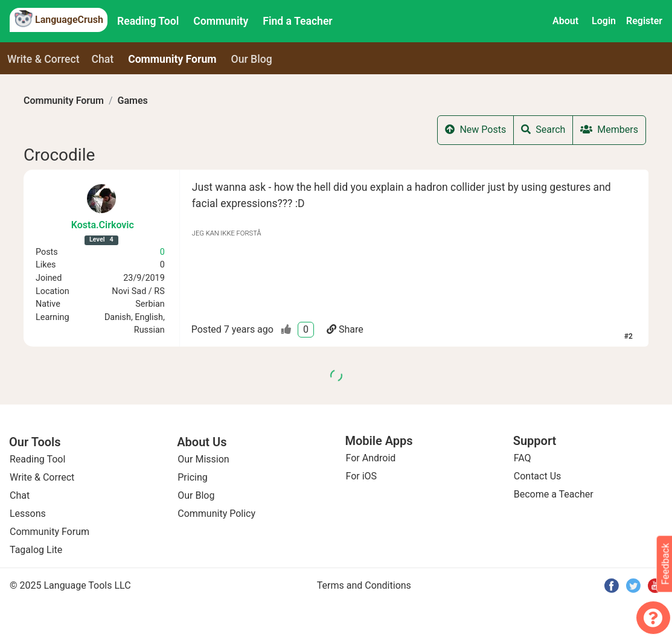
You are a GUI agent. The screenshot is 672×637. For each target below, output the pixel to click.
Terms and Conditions (364, 585)
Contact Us (538, 476)
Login (604, 21)
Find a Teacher (297, 21)
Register (644, 21)
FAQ (523, 458)
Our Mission (203, 459)
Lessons (28, 514)
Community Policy (216, 514)
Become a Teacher (554, 494)
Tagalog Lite (36, 550)
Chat (103, 59)
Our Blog (196, 495)
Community (221, 21)
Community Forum (64, 101)
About (565, 21)
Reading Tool (148, 21)
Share (345, 329)
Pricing (193, 477)
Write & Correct (43, 59)
